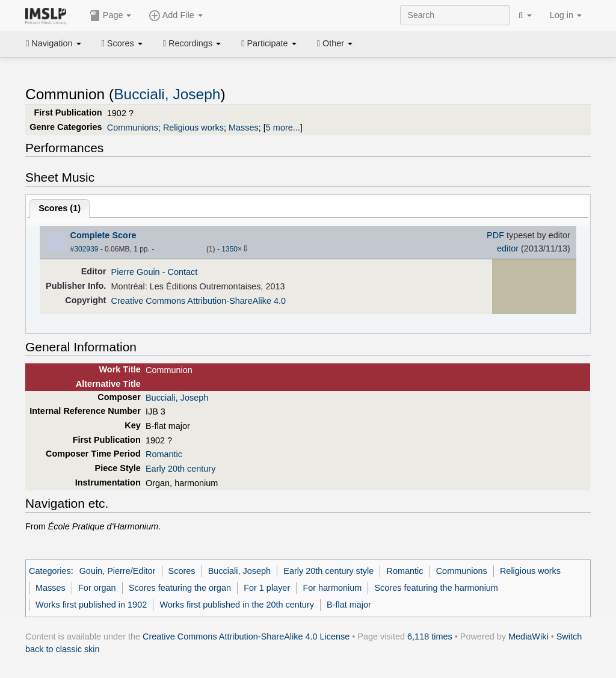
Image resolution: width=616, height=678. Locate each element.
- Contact (180, 272)
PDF (495, 235)
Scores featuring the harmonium (436, 588)
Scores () (60, 208)
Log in (566, 15)
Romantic (164, 454)
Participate (269, 43)
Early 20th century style (328, 571)
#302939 (85, 249)
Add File (176, 16)
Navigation (54, 43)
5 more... (283, 128)
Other (335, 43)
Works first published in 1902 (91, 605)
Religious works (193, 128)
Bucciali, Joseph (167, 94)
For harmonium (332, 588)
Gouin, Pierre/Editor (118, 571)
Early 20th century (180, 469)
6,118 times (430, 636)
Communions (133, 128)
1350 (229, 249)
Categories (50, 571)
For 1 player (267, 588)
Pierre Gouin (136, 272)
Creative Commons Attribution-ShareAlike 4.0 (199, 301)
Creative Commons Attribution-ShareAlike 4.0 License (246, 636)
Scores (122, 43)
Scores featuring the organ (180, 588)
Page (111, 16)
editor (508, 248)
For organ (97, 588)
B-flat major (349, 605)
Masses (244, 128)
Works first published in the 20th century (237, 605)
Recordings (192, 43)
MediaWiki (528, 636)
